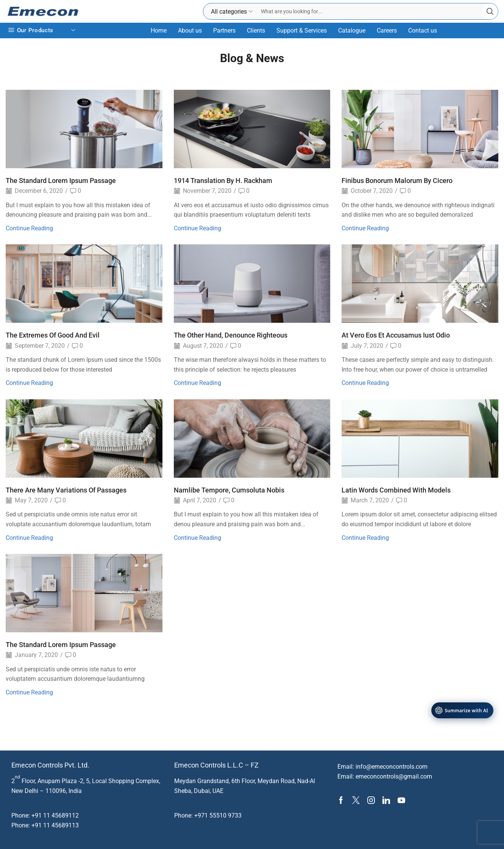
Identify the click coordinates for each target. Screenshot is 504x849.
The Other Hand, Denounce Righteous (231, 335)
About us (190, 30)
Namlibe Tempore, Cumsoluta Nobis (229, 490)
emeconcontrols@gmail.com (394, 776)
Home (159, 30)
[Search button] (490, 11)
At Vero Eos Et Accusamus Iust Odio (396, 335)
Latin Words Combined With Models (396, 490)
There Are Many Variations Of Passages (66, 490)
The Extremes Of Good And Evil (53, 335)
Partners (224, 30)
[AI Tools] (462, 710)
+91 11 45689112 (55, 815)
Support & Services (302, 30)
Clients (256, 30)
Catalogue (352, 30)
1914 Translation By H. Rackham (223, 181)
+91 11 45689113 (55, 825)
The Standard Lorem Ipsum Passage (61, 181)
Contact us (423, 30)
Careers (387, 30)
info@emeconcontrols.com (392, 767)
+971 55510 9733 (218, 815)
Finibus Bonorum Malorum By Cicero (397, 181)
